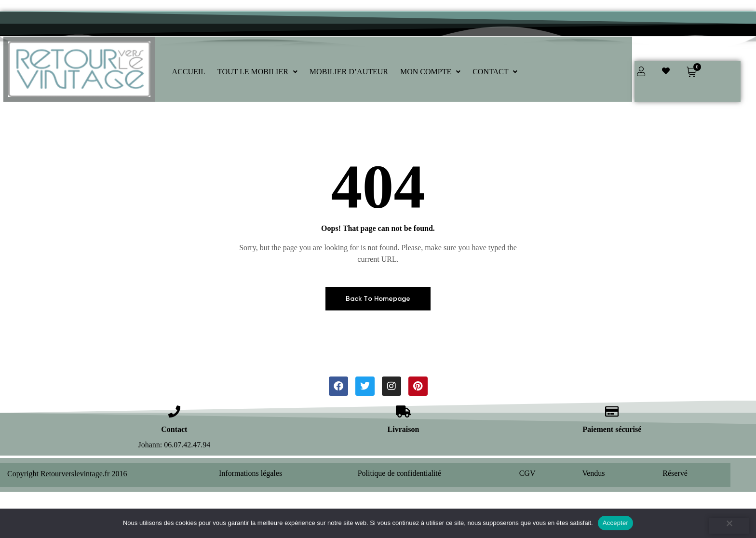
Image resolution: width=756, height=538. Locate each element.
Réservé (675, 473)
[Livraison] (403, 411)
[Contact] (174, 411)
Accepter (615, 523)
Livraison (404, 429)
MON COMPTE (430, 72)
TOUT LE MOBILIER (257, 72)
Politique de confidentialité (399, 473)
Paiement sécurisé (612, 429)
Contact (174, 429)
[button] (257, 72)
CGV (527, 473)
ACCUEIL (189, 72)
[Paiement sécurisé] (612, 411)
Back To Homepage (378, 299)
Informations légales (250, 473)
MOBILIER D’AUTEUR (349, 72)
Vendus (593, 473)
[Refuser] (729, 526)
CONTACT (495, 72)
